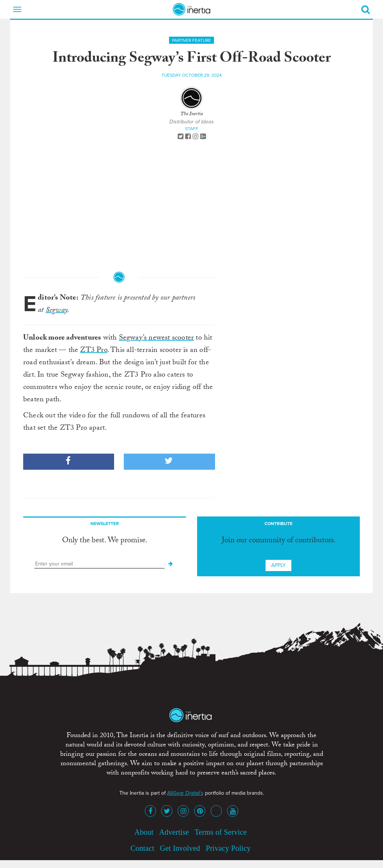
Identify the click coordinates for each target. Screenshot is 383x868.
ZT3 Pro (94, 351)
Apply (278, 565)
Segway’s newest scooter (157, 338)
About (144, 832)
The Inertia (191, 114)
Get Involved (180, 848)
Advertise (174, 832)
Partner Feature (191, 40)
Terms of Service (221, 832)
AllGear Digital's (185, 793)
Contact (143, 848)
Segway (57, 311)
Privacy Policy (228, 848)
